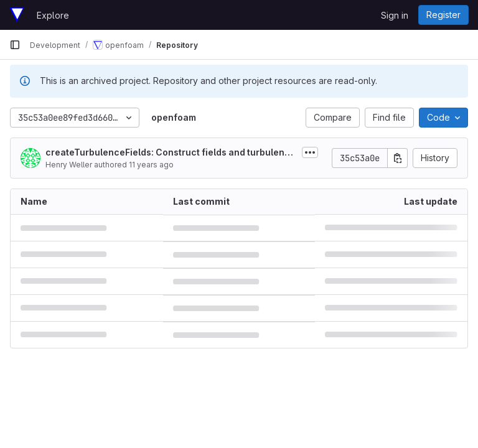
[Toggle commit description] (310, 152)
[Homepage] (17, 15)
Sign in (395, 15)
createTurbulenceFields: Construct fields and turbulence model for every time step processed (171, 153)
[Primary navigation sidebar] (15, 45)
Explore (53, 15)
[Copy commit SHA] (398, 158)
